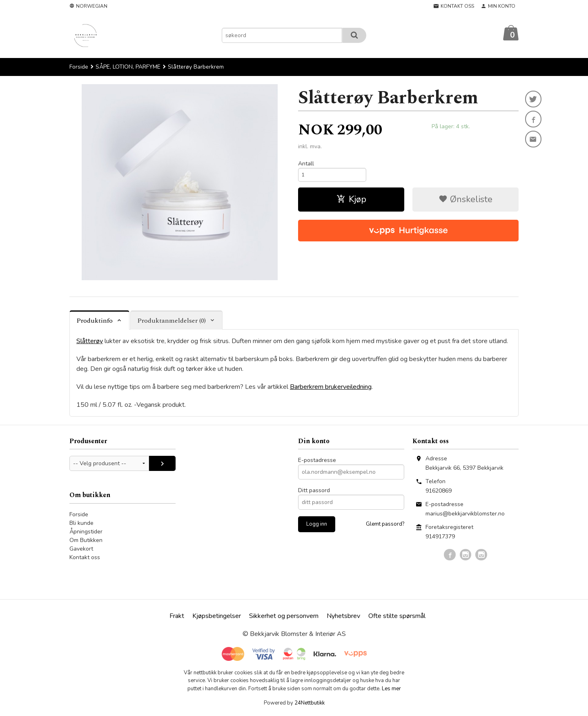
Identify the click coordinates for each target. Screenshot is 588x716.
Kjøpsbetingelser (217, 616)
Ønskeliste (465, 202)
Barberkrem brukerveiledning (331, 387)
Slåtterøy (90, 341)
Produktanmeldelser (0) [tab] (171, 321)
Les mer (391, 689)
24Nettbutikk (310, 703)
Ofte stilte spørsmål (397, 616)
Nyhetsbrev (343, 616)
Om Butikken (86, 541)
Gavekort (81, 549)
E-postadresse (317, 461)
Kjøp (351, 202)
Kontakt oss (85, 558)
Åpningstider (86, 532)
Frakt (177, 616)
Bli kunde (81, 523)
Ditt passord (314, 491)
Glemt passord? (385, 524)
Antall (306, 164)
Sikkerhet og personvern (284, 616)
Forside (79, 67)
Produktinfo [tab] (95, 321)
